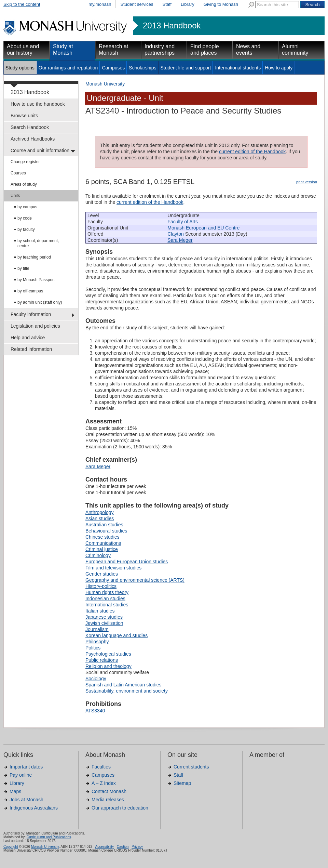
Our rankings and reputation (68, 68)
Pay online (21, 775)
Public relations (102, 660)
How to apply (279, 68)
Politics (93, 648)
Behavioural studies (106, 531)
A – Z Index (104, 783)
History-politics (101, 586)
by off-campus (30, 291)
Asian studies (100, 518)
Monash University (105, 84)
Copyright (11, 847)
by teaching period (34, 257)
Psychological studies (108, 654)
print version (307, 182)
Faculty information (31, 314)
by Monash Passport (36, 280)
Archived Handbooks (33, 139)
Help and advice (28, 338)
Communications (103, 543)
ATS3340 (95, 711)
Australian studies (104, 525)
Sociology (96, 679)
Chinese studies (102, 537)
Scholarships (142, 68)
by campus (27, 207)
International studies (107, 605)
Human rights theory (107, 592)
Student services (137, 4)
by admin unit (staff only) (40, 302)
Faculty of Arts (183, 222)
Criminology (98, 555)
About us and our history (23, 50)
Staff (167, 4)
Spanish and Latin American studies (124, 685)
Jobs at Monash (26, 800)
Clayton (175, 234)
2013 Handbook (172, 26)
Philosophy (97, 642)
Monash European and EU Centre (203, 228)
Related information (31, 349)
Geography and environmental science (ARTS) (135, 580)
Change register (25, 162)
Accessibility (104, 847)
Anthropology (100, 512)
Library (188, 4)
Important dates (26, 767)
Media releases (108, 800)
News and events (248, 50)
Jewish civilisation (104, 623)
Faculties (101, 767)
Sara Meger (180, 240)
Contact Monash (109, 791)
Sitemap (182, 783)
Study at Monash (63, 50)
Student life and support (186, 68)
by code (25, 218)
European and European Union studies (127, 562)
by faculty (26, 229)
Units (15, 196)
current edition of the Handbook (252, 152)
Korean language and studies (117, 635)
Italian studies (100, 611)
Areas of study (24, 184)
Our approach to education (120, 808)
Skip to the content (22, 4)
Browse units (24, 116)
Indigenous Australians (34, 808)
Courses (18, 173)
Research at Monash (113, 50)
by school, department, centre (38, 243)
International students (238, 68)
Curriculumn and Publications (49, 837)
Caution (123, 847)
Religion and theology (108, 666)
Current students (191, 767)
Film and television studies (113, 568)
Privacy (137, 847)
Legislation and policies (35, 326)
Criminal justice (102, 549)
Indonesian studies (105, 599)
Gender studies (102, 574)
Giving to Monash (221, 4)
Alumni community (295, 50)
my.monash (100, 4)
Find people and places (205, 50)
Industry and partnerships (160, 50)
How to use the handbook (38, 104)
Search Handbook (30, 127)
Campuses (113, 68)
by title (23, 268)
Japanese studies (104, 617)
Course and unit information (40, 150)
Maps (15, 791)
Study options (20, 68)
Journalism (97, 629)
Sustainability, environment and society (127, 691)
